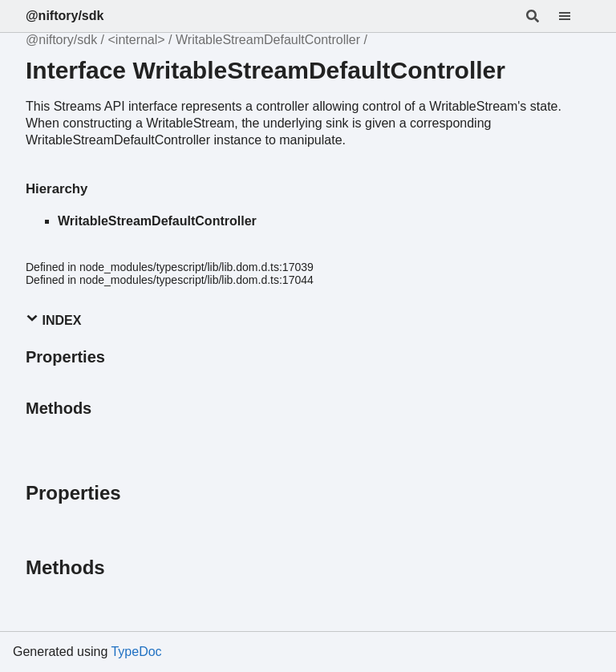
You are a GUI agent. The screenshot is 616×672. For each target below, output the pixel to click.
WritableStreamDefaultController (268, 40)
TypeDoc (136, 652)
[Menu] (574, 16)
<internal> (137, 40)
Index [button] (53, 320)
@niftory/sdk (65, 16)
